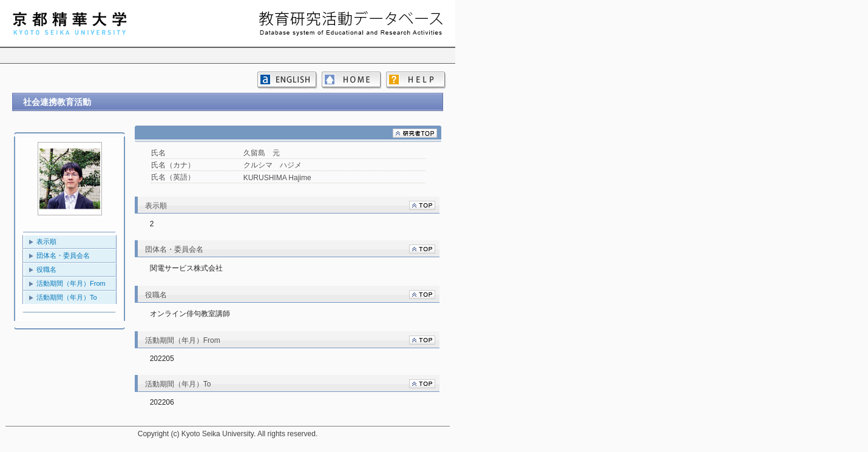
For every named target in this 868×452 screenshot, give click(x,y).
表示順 (46, 241)
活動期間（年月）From (71, 283)
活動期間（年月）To (67, 297)
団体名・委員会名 (63, 255)
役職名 (46, 269)
